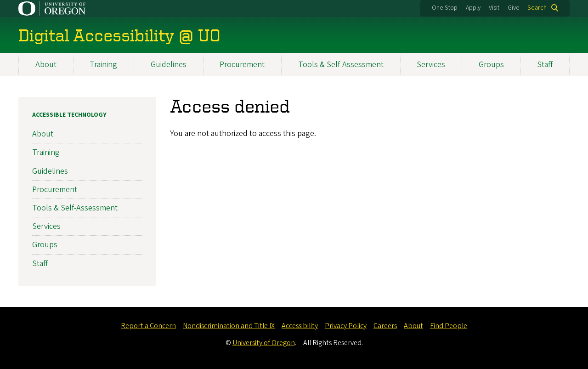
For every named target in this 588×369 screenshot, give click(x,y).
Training (103, 65)
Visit (494, 8)
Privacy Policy (346, 326)
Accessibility (300, 326)
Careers (385, 326)
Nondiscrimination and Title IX (229, 326)
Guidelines (169, 65)
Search (537, 8)
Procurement (242, 65)
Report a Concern (148, 326)
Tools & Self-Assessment (341, 65)
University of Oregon (264, 343)
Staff (545, 65)
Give (514, 8)
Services (431, 65)
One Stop (445, 8)
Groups (491, 65)
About (46, 65)
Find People (449, 326)
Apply (473, 8)
